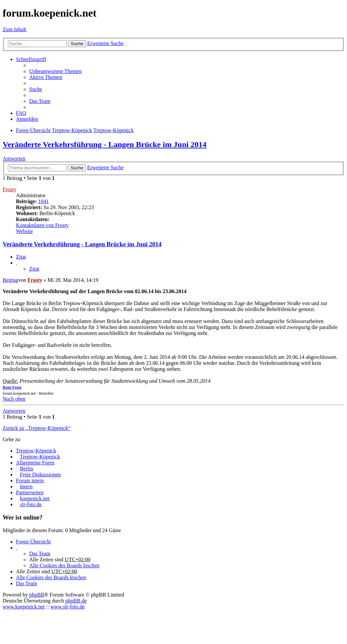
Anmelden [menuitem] (27, 119)
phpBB (37, 595)
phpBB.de (76, 601)
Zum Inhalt (15, 29)
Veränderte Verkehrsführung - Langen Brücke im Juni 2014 (104, 144)
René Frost (12, 387)
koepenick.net (35, 498)
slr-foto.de (31, 504)
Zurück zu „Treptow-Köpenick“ (37, 428)
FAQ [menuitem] (21, 113)
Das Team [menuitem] (40, 101)
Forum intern (30, 481)
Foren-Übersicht (33, 542)
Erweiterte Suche (105, 43)
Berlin (27, 469)
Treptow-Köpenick (36, 451)
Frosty (9, 189)
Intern (26, 486)
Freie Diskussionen (40, 475)
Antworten (14, 159)
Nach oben (14, 399)
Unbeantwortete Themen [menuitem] (55, 71)
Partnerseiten (30, 492)
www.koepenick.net (24, 607)
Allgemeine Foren (35, 463)
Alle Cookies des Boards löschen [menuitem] (64, 565)
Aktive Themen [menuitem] (46, 77)
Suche (77, 44)
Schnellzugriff (31, 59)
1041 (43, 201)
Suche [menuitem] (36, 89)
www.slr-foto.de (68, 607)
